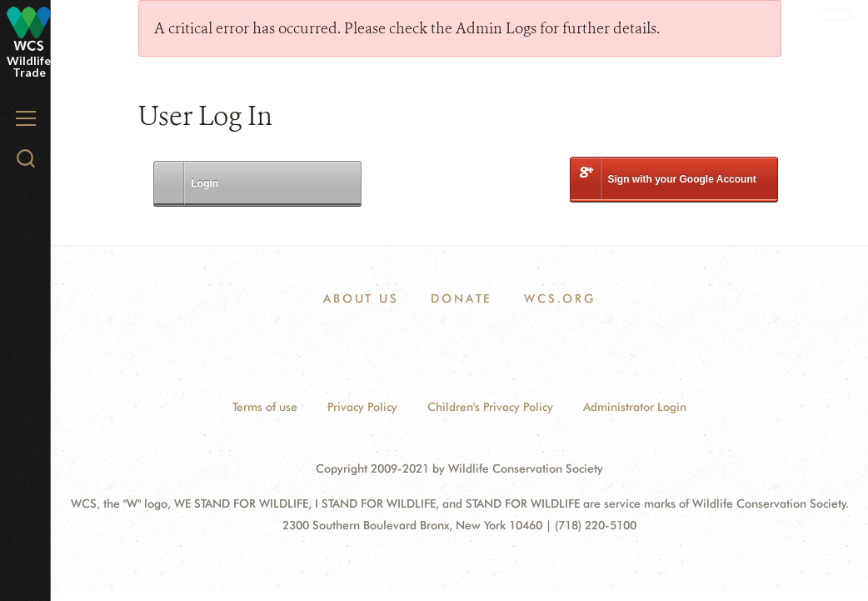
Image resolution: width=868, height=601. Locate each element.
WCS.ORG (560, 298)
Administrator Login (635, 407)
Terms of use (265, 407)
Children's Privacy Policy (490, 407)
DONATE (461, 298)
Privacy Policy (362, 407)
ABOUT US (361, 298)
